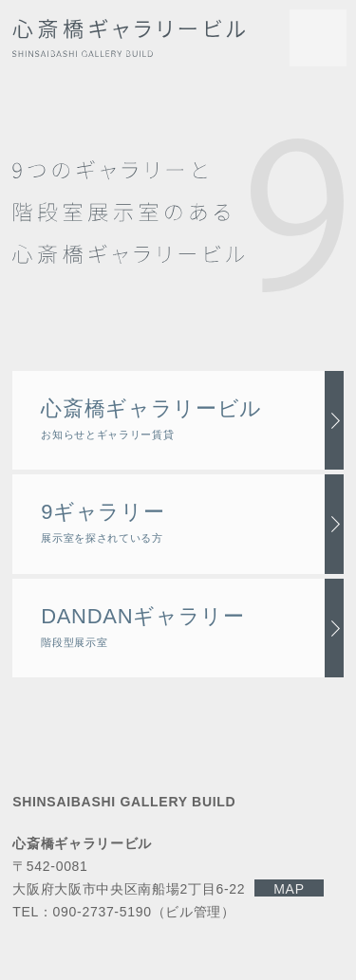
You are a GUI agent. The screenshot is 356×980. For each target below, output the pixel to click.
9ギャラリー (103, 522)
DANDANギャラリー (143, 626)
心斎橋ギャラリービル (151, 418)
